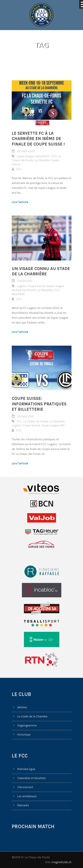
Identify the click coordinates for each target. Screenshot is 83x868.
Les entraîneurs (27, 796)
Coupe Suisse (36, 286)
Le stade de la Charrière (32, 716)
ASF (62, 425)
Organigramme (27, 725)
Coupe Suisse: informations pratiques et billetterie (39, 404)
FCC (54, 156)
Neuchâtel (18, 294)
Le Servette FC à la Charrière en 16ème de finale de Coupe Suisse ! (38, 139)
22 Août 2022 (26, 151)
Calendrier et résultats (32, 778)
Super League (26, 156)
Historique (24, 735)
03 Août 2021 (26, 416)
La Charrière (42, 160)
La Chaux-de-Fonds (36, 421)
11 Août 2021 (25, 281)
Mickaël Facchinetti (24, 290)
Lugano (22, 286)
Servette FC (43, 156)
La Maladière (45, 290)
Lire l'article (20, 202)
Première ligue (26, 769)
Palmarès (23, 805)
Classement (25, 787)
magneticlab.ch (62, 862)
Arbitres (22, 707)
